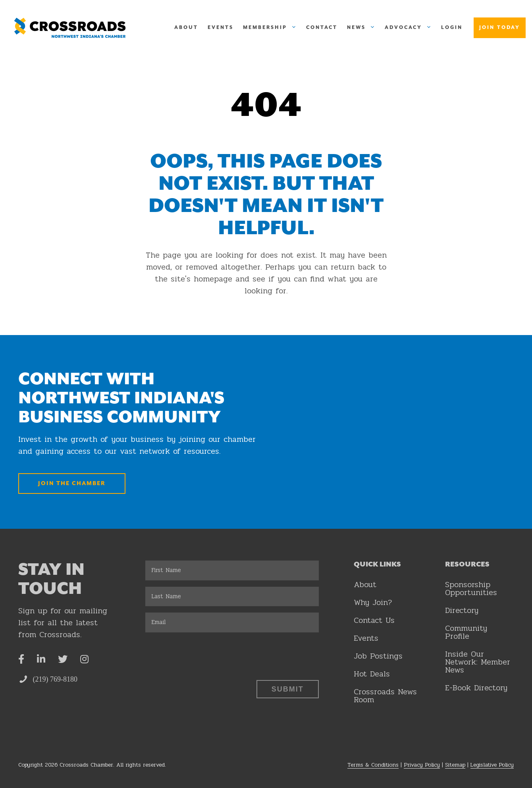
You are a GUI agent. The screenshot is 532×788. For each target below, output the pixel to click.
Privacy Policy (422, 765)
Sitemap (455, 765)
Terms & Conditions (373, 765)
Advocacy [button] (411, 28)
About (186, 28)
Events (221, 28)
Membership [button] (272, 28)
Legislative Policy (492, 765)
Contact (322, 28)
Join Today (500, 28)
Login (452, 28)
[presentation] (206, 654)
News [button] (363, 28)
